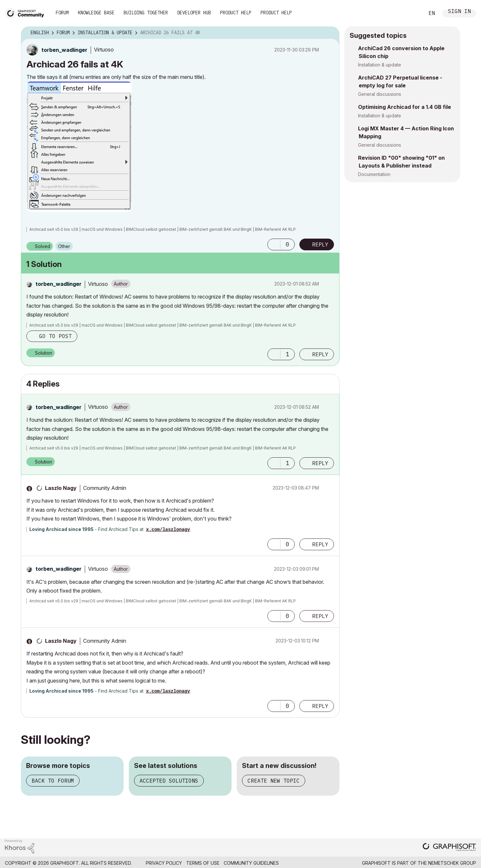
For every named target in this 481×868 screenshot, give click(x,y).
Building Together (146, 13)
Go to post (55, 336)
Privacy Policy (164, 863)
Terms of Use (203, 863)
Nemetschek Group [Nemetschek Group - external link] (452, 863)
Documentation (374, 174)
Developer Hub (194, 13)
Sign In (459, 12)
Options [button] (330, 33)
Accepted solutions (169, 781)
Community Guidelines (251, 863)
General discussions (380, 94)
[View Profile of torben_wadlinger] (64, 50)
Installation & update (380, 65)
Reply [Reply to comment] (320, 354)
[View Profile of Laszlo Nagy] (61, 488)
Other (64, 246)
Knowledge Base (96, 13)
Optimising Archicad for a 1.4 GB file (405, 107)
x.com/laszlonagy (168, 530)
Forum (62, 13)
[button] (79, 147)
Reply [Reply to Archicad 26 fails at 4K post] (320, 244)
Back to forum (53, 781)
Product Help (236, 13)
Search (412, 13)
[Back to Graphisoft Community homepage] (27, 13)
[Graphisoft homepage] (449, 848)
